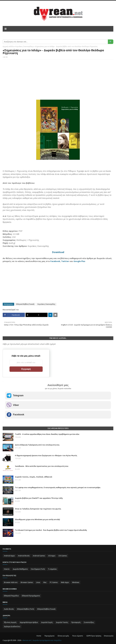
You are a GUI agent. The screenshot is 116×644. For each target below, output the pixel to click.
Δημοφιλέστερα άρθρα (29, 622)
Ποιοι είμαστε (78, 636)
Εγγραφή (26, 369)
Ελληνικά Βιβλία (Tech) (26, 609)
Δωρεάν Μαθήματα (20, 569)
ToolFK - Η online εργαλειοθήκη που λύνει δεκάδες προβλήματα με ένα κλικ (47, 434)
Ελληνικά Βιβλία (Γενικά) (25, 304)
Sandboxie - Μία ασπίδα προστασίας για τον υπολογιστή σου (42, 466)
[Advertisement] (58, 81)
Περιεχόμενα (49, 636)
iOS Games (63, 556)
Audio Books (9, 609)
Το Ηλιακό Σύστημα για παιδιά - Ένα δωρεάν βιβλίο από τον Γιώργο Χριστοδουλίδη (51, 530)
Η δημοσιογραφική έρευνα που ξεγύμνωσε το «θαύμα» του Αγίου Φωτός (46, 455)
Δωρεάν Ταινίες (62, 622)
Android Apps (9, 556)
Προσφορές (76, 622)
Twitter (65, 261)
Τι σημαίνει (52, 569)
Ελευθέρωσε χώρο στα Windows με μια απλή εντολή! (37, 519)
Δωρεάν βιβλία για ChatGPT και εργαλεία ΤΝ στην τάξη (39, 498)
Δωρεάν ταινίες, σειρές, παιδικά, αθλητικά (34, 477)
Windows (76, 582)
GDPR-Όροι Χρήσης (94, 636)
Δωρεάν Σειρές (47, 622)
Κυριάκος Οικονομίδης (24, 46)
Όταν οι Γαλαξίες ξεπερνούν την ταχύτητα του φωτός (38, 509)
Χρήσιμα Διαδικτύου (12, 626)
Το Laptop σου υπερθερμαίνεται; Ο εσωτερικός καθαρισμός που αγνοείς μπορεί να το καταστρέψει (58, 487)
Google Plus (79, 261)
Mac (45, 582)
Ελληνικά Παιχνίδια (11, 596)
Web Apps (65, 582)
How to (7, 569)
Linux (38, 582)
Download (58, 252)
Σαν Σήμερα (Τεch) (38, 569)
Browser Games (27, 582)
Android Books (24, 556)
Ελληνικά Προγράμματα (31, 596)
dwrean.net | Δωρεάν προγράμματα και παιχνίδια (42, 640)
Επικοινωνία (109, 636)
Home (39, 636)
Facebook (55, 261)
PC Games (54, 582)
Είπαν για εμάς (63, 636)
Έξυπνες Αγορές (10, 622)
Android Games (39, 556)
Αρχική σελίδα (8, 46)
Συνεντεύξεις (89, 622)
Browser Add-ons (11, 582)
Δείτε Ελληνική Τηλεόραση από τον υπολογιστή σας (37, 445)
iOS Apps (52, 556)
